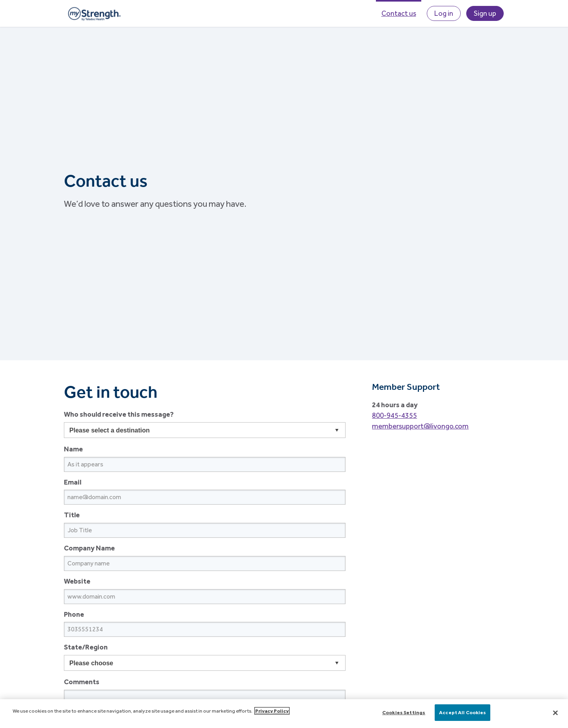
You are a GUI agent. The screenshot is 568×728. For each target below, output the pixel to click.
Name (73, 449)
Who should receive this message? (119, 414)
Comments (82, 682)
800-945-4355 (394, 415)
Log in (444, 13)
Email (73, 482)
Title (72, 515)
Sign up (485, 13)
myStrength (94, 13)
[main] (284, 714)
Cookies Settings (404, 712)
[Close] (555, 713)
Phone (74, 614)
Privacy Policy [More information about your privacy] (272, 711)
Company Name (89, 548)
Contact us (399, 13)
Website (77, 581)
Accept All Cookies (462, 712)
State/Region (86, 647)
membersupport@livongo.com (420, 426)
